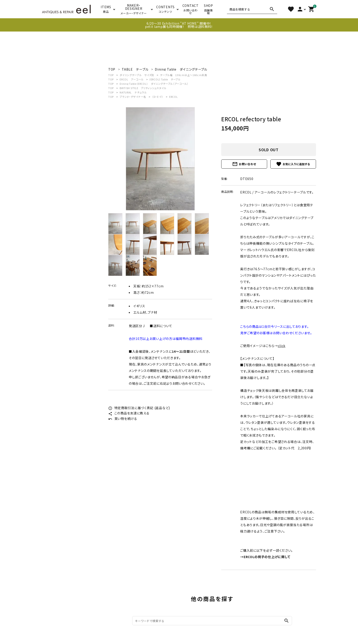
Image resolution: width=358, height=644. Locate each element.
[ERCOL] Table (165, 79)
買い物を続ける (123, 419)
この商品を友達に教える (129, 413)
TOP (111, 75)
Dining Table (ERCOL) (154, 84)
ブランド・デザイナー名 (133, 97)
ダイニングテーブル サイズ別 (137, 75)
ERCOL (132, 79)
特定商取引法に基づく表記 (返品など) (139, 408)
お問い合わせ (244, 164)
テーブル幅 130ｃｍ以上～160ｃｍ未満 (184, 75)
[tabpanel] (160, 159)
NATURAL (133, 92)
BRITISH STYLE (143, 88)
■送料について (161, 326)
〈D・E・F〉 (158, 97)
